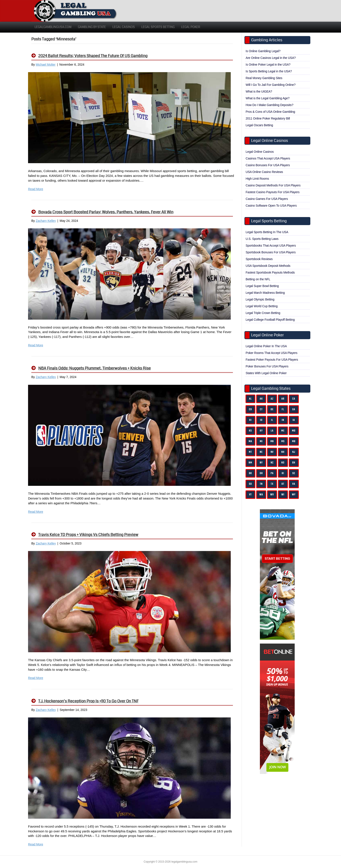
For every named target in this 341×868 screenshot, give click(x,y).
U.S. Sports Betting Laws (262, 239)
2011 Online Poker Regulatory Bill (268, 118)
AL (250, 399)
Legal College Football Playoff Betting (270, 320)
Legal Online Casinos (260, 152)
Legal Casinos (124, 27)
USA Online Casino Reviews (264, 172)
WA (261, 495)
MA (250, 441)
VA (294, 484)
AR (283, 399)
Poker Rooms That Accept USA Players (272, 353)
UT (283, 484)
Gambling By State (92, 27)
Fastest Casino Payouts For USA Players (273, 192)
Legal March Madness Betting (265, 293)
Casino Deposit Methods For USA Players (273, 185)
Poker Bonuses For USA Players (267, 366)
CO (250, 409)
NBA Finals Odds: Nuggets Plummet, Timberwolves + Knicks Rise (94, 368)
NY (261, 463)
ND (283, 463)
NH (283, 452)
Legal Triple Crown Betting (263, 313)
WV (272, 495)
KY (261, 431)
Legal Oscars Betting (259, 125)
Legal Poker (191, 27)
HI (250, 420)
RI (283, 473)
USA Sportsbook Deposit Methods (268, 266)
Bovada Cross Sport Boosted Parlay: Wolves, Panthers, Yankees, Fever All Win (106, 212)
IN (283, 420)
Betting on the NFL (258, 279)
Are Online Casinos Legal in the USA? (271, 58)
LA (272, 431)
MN (272, 441)
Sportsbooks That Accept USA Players (271, 246)
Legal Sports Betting (158, 27)
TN (261, 484)
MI (261, 441)
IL (272, 420)
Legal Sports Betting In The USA (267, 232)
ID (261, 420)
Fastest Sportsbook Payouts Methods (270, 272)
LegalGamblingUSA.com (53, 27)
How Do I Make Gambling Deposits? (270, 105)
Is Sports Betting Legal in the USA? (269, 71)
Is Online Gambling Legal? (263, 51)
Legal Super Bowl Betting (262, 286)
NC (272, 463)
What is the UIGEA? (259, 91)
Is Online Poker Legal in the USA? (268, 65)
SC (294, 473)
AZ (272, 399)
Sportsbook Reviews (259, 259)
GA (294, 409)
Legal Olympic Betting (260, 299)
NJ (294, 452)
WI (283, 495)
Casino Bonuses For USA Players (268, 165)
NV (272, 452)
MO (294, 441)
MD (294, 431)
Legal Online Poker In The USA (266, 346)
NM (251, 463)
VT (250, 495)
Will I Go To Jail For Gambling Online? (271, 85)
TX (272, 484)
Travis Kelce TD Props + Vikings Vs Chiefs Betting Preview (88, 535)
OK (251, 473)
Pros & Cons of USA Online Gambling (270, 112)
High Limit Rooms (257, 179)
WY (294, 495)
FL (283, 409)
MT (250, 452)
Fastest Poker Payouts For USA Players (272, 360)
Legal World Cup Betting (262, 306)
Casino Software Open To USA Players (271, 206)
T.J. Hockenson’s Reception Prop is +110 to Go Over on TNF (88, 701)
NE (261, 452)
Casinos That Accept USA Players (268, 158)
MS (283, 441)
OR (261, 473)
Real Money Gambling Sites (264, 78)
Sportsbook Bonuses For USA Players (271, 252)
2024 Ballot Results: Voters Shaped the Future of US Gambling (93, 56)
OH (294, 463)
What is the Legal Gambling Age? (268, 98)
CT (261, 409)
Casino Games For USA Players (267, 199)
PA (272, 473)
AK (261, 399)
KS (250, 431)
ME (283, 431)
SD (251, 484)
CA (294, 399)
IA (294, 420)
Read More (36, 189)
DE (272, 409)
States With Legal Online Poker (266, 373)
